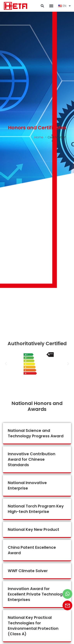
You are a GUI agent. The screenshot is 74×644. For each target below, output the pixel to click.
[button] (42, 6)
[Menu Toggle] (51, 6)
